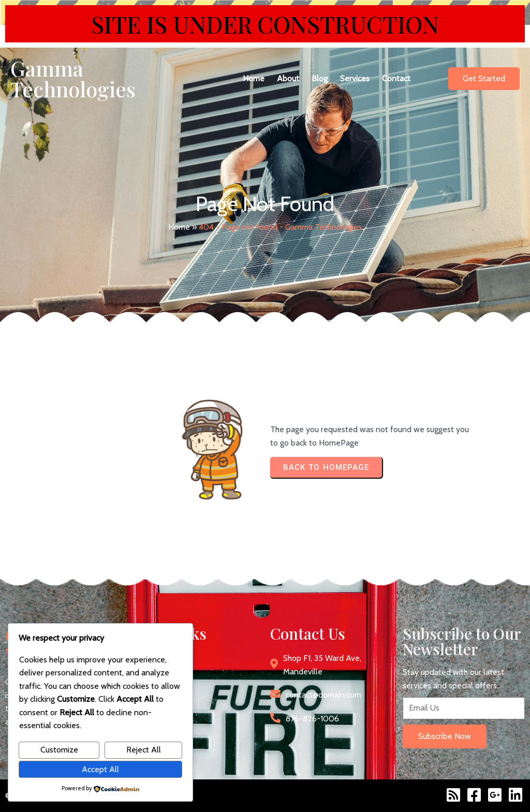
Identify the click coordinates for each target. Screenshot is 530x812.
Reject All (144, 750)
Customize (59, 750)
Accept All (100, 769)
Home (179, 227)
